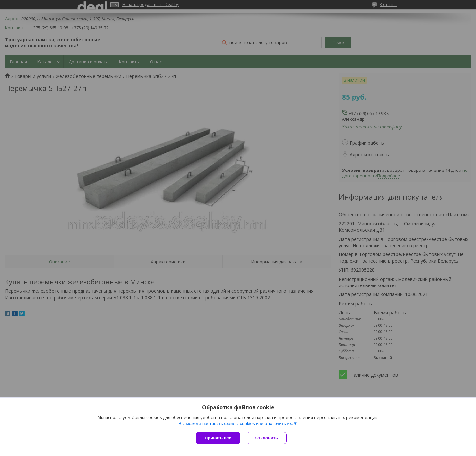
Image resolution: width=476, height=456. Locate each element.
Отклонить (267, 438)
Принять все (218, 438)
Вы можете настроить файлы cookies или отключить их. (236, 423)
